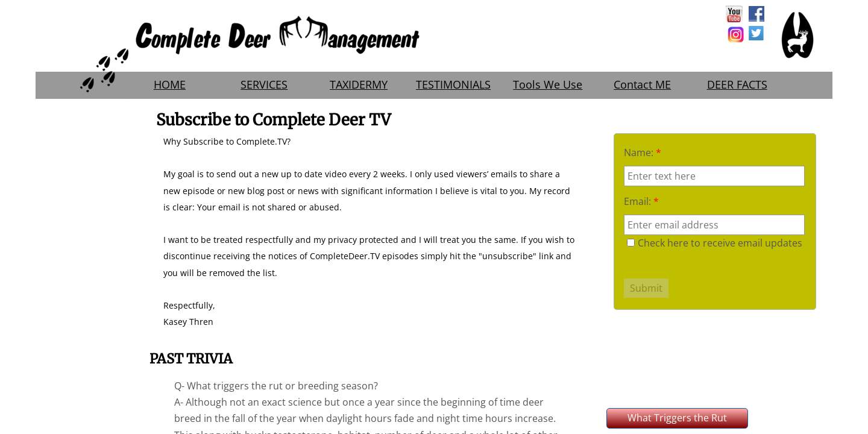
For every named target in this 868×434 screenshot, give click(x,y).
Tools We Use (548, 84)
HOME (170, 84)
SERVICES (264, 84)
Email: (641, 201)
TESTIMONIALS (453, 84)
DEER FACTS (737, 84)
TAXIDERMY (359, 84)
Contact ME (642, 84)
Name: (643, 153)
